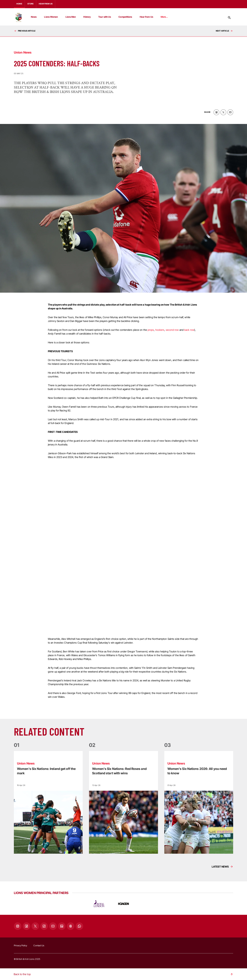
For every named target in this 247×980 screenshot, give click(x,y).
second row (172, 330)
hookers (160, 330)
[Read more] (48, 802)
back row (189, 330)
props (151, 330)
